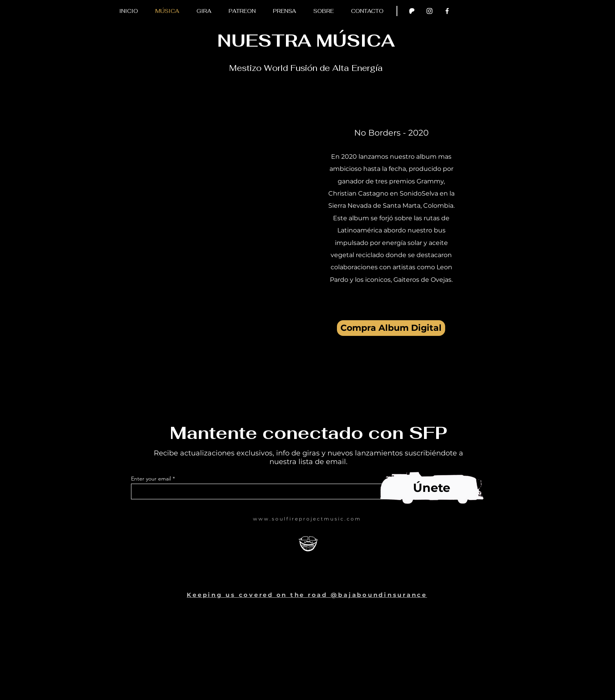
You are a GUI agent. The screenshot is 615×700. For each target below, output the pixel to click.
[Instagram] (429, 11)
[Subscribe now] (429, 489)
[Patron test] (412, 11)
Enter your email (151, 479)
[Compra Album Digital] (391, 328)
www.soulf (271, 519)
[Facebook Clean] (447, 11)
